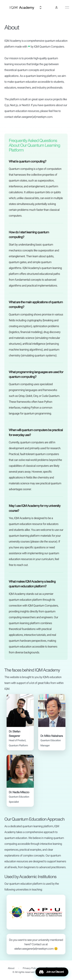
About (11, 968)
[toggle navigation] (67, 7)
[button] (20, 722)
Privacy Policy (30, 968)
